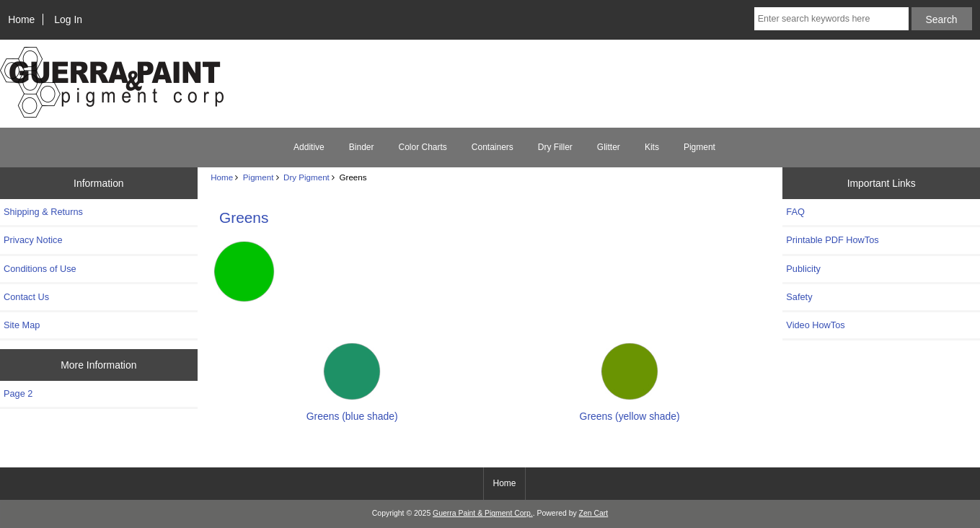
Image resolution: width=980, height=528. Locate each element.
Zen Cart (594, 513)
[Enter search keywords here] (831, 19)
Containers (493, 147)
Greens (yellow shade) (630, 410)
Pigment (259, 177)
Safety (799, 297)
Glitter (609, 147)
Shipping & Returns (43, 212)
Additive (309, 147)
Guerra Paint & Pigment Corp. (483, 513)
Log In (68, 19)
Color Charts (422, 147)
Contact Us (26, 297)
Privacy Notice (33, 240)
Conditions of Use (40, 269)
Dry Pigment (306, 177)
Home (21, 19)
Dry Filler (555, 147)
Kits (652, 147)
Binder (362, 147)
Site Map (22, 325)
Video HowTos (815, 325)
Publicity (803, 269)
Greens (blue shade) (352, 410)
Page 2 (18, 393)
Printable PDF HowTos (832, 240)
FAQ (795, 212)
